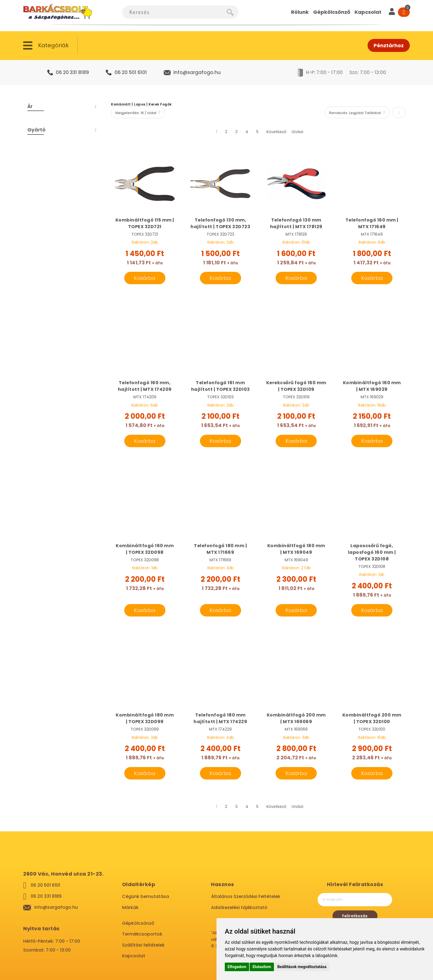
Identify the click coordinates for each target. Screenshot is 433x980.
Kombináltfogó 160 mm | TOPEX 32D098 (145, 549)
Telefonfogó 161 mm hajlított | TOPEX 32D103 (221, 386)
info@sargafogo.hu (197, 72)
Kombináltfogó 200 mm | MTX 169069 (296, 718)
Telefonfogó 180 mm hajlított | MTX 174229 (220, 718)
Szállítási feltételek (143, 945)
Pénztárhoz (389, 45)
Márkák (130, 907)
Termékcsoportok (142, 934)
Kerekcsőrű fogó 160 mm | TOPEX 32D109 (296, 386)
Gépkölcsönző (138, 923)
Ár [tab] (30, 106)
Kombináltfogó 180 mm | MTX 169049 (296, 549)
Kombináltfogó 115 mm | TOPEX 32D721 (145, 223)
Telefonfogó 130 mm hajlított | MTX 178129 (296, 223)
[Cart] (404, 12)
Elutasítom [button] (262, 967)
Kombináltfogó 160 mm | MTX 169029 (372, 386)
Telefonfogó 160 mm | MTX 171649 (372, 223)
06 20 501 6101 (131, 72)
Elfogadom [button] (237, 967)
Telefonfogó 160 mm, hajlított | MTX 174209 (145, 386)
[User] (392, 12)
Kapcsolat (134, 956)
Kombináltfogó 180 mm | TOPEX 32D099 (145, 718)
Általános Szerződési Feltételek (246, 896)
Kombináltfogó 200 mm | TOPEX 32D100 (372, 718)
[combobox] (174, 12)
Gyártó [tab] (36, 130)
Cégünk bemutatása (146, 896)
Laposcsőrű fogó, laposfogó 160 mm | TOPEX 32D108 (372, 552)
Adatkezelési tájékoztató (239, 907)
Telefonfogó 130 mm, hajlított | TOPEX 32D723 (220, 223)
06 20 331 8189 (72, 72)
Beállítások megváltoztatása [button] (302, 967)
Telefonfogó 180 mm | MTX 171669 (220, 549)
